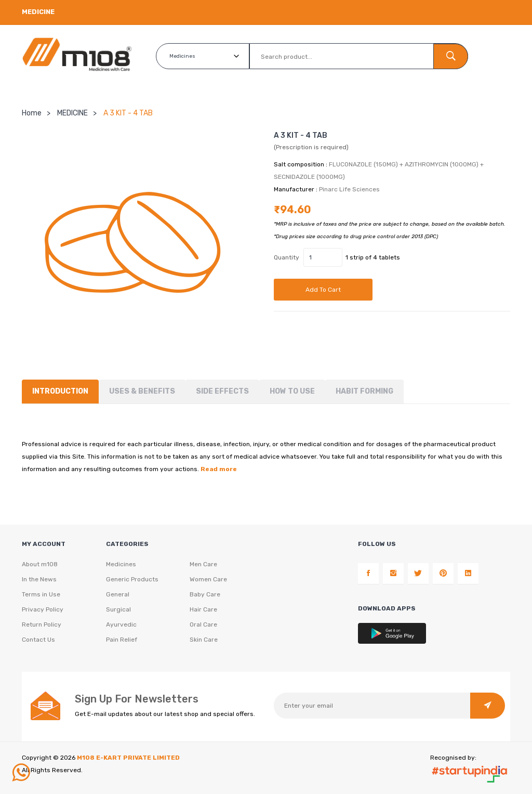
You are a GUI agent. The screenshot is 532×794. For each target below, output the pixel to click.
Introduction (60, 391)
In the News (39, 579)
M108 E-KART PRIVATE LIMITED (128, 758)
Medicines (121, 564)
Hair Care (203, 609)
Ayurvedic (121, 624)
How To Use (292, 391)
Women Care (208, 579)
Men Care (203, 564)
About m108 (40, 564)
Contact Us (38, 640)
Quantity (287, 257)
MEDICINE (72, 113)
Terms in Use (41, 594)
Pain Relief (122, 640)
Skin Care (204, 640)
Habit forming (364, 391)
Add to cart (323, 290)
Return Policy (42, 624)
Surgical (118, 609)
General (118, 594)
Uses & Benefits (142, 391)
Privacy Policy (43, 609)
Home (32, 113)
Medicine (38, 12)
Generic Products (132, 579)
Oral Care (203, 624)
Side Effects (222, 391)
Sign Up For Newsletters (137, 699)
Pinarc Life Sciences (349, 189)
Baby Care (205, 594)
